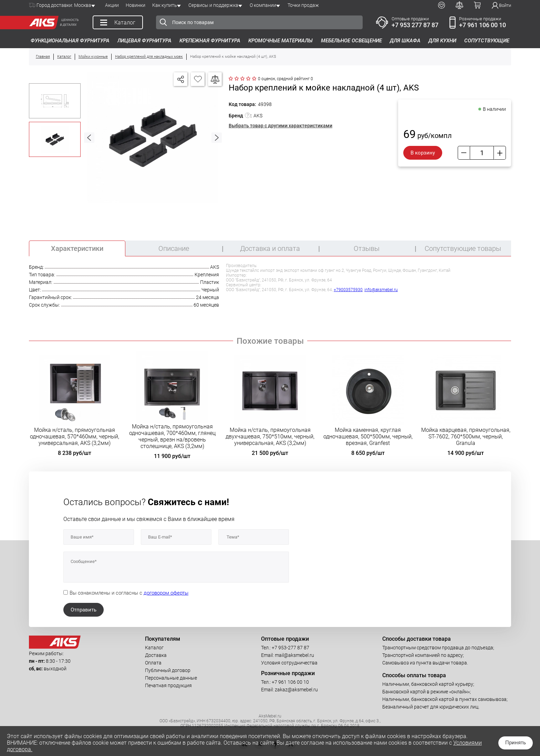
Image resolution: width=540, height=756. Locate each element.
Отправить (84, 610)
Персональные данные (171, 678)
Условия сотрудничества (289, 663)
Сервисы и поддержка (213, 5)
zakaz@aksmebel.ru (296, 690)
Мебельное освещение (351, 41)
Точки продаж (303, 5)
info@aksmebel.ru (381, 290)
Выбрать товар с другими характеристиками (281, 126)
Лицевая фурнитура (144, 41)
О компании (263, 5)
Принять (516, 743)
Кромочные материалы (281, 41)
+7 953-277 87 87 (290, 648)
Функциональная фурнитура (70, 41)
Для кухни (442, 41)
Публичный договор (168, 670)
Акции (112, 5)
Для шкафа (405, 41)
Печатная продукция (168, 685)
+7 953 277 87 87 (415, 25)
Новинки (136, 5)
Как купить (165, 5)
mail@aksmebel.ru (294, 655)
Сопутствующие (487, 41)
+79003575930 (348, 290)
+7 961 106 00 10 (482, 25)
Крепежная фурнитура (210, 41)
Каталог (154, 648)
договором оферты (166, 593)
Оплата (153, 663)
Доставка (156, 655)
